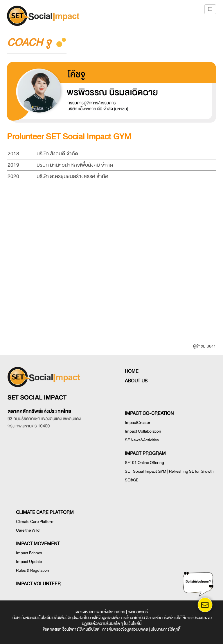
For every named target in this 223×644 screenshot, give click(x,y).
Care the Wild (28, 530)
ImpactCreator (138, 423)
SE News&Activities (142, 440)
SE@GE (132, 480)
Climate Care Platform (35, 522)
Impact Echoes (29, 553)
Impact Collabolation (143, 431)
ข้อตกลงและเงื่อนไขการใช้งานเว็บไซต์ (71, 629)
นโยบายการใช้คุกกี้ (166, 629)
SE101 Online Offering (144, 463)
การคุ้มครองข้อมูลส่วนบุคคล (125, 629)
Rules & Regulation (33, 570)
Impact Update (29, 562)
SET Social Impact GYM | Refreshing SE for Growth (169, 471)
